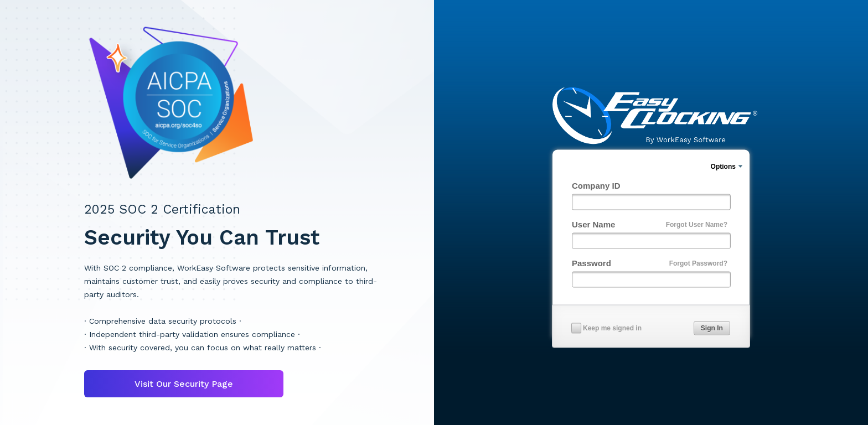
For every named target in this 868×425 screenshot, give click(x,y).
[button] (712, 328)
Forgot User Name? (697, 224)
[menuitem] (728, 167)
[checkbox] (576, 328)
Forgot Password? (698, 263)
